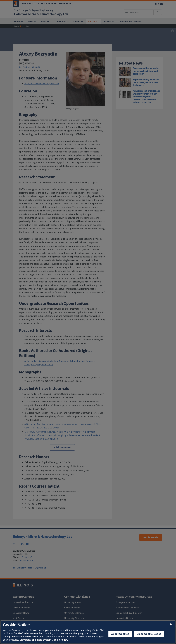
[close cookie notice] (171, 624)
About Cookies (120, 634)
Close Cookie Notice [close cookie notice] (149, 634)
